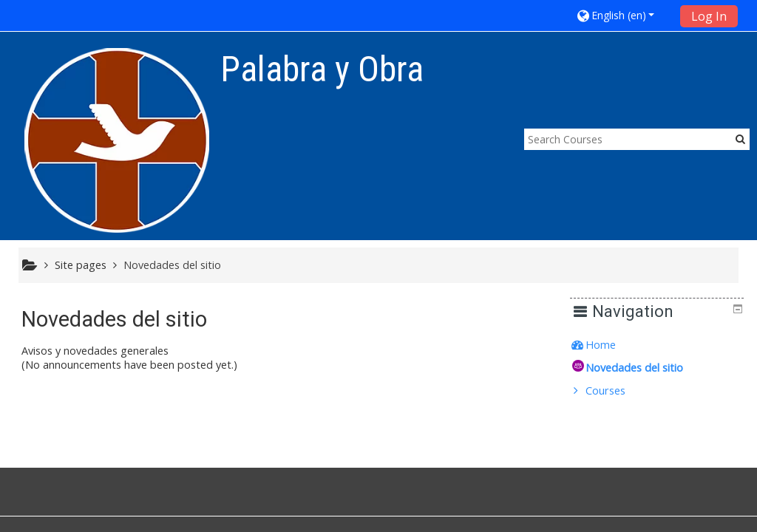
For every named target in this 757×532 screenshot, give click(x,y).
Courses (616, 391)
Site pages (81, 265)
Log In (709, 16)
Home (611, 345)
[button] (623, 15)
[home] (117, 140)
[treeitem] (662, 345)
